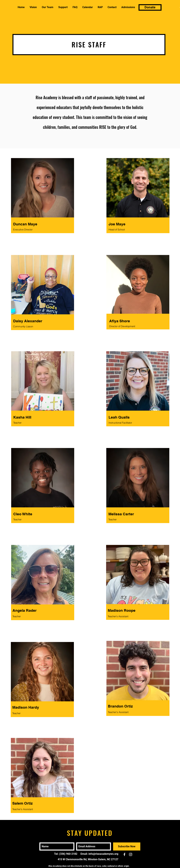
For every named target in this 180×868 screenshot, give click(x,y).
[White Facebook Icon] (124, 854)
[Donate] (150, 7)
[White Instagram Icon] (131, 854)
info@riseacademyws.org (103, 854)
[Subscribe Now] (127, 846)
